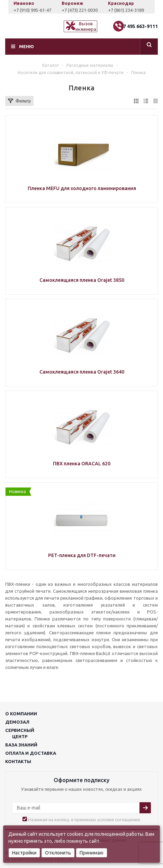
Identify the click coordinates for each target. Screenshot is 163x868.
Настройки (24, 853)
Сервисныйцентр (20, 733)
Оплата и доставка (31, 753)
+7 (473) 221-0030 (84, 10)
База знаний (21, 745)
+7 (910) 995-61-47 (37, 10)
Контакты (18, 761)
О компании (21, 714)
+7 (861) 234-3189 (130, 10)
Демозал (17, 722)
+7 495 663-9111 (139, 26)
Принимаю (92, 853)
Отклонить (58, 853)
